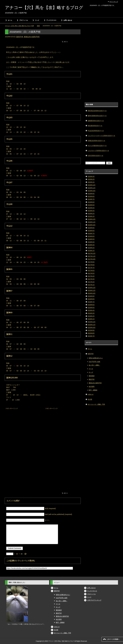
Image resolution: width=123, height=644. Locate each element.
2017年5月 (91, 273)
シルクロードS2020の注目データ (98, 151)
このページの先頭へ (113, 639)
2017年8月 (91, 265)
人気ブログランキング (94, 600)
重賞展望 (92, 376)
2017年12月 (92, 253)
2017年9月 (91, 262)
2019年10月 (92, 191)
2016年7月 (91, 302)
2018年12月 (92, 219)
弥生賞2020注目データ (95, 126)
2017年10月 (92, 259)
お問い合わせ (68, 20)
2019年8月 (91, 196)
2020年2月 (91, 179)
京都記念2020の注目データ (97, 141)
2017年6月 (91, 271)
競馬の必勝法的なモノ (96, 358)
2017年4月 (91, 276)
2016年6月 (91, 305)
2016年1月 (91, 319)
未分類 (90, 399)
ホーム (10, 20)
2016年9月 (91, 296)
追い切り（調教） (94, 365)
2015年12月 (92, 322)
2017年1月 (91, 285)
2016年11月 (92, 290)
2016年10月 (92, 293)
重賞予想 (92, 379)
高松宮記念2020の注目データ (97, 111)
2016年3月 (91, 313)
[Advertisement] (23, 425)
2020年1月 (91, 182)
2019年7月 (91, 199)
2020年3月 (91, 176)
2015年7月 (91, 336)
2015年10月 (92, 328)
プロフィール (24, 20)
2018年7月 (91, 233)
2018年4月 (91, 242)
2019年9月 (91, 194)
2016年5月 (91, 308)
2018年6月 (91, 236)
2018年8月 (91, 231)
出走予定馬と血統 (94, 362)
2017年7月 (91, 268)
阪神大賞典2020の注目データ (97, 116)
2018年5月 (91, 239)
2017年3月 (91, 279)
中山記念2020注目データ (96, 131)
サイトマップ (114, 2)
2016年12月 (92, 288)
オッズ (91, 372)
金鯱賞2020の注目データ (96, 121)
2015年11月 (92, 325)
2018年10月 (92, 225)
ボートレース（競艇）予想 (96, 404)
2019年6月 (91, 202)
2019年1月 (91, 216)
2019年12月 (92, 185)
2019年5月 (91, 205)
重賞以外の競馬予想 (32, 37)
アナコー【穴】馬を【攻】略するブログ (44, 8)
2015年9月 (91, 330)
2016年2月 (91, 316)
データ (91, 369)
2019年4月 (91, 208)
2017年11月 (92, 256)
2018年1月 (91, 251)
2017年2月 (91, 282)
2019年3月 (91, 211)
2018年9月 (91, 228)
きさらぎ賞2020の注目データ (97, 146)
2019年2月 (91, 214)
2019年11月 (92, 188)
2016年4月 (91, 310)
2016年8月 (91, 299)
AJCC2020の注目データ (96, 156)
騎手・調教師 (93, 390)
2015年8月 (91, 333)
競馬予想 (20, 37)
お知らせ (91, 394)
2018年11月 (92, 222)
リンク (37, 20)
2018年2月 (91, 248)
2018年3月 (91, 245)
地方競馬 (92, 387)
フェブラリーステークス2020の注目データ (102, 136)
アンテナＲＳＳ (51, 20)
